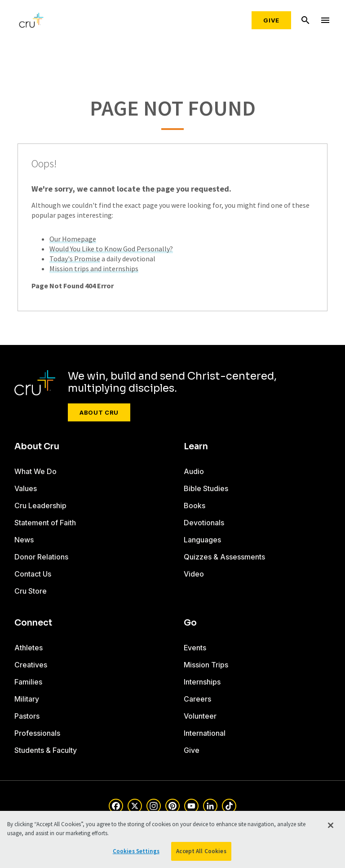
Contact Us (33, 574)
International (205, 733)
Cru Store (31, 591)
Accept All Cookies (201, 851)
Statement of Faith (45, 523)
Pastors (27, 716)
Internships (202, 682)
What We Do (35, 471)
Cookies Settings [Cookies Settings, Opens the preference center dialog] (136, 851)
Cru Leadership (40, 506)
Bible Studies (206, 488)
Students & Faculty (46, 750)
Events (195, 648)
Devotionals (204, 523)
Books (195, 506)
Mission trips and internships (94, 268)
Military (27, 699)
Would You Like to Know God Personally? (111, 249)
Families (28, 682)
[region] (172, 839)
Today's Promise (75, 259)
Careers (197, 699)
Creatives (31, 665)
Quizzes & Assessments (224, 557)
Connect (33, 623)
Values (26, 488)
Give (271, 20)
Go (190, 623)
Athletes (29, 648)
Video (194, 574)
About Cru (99, 412)
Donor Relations (41, 557)
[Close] (331, 825)
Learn (196, 447)
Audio (194, 471)
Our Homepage (73, 239)
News (24, 540)
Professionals (37, 733)
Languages (202, 540)
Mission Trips (206, 665)
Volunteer (200, 716)
